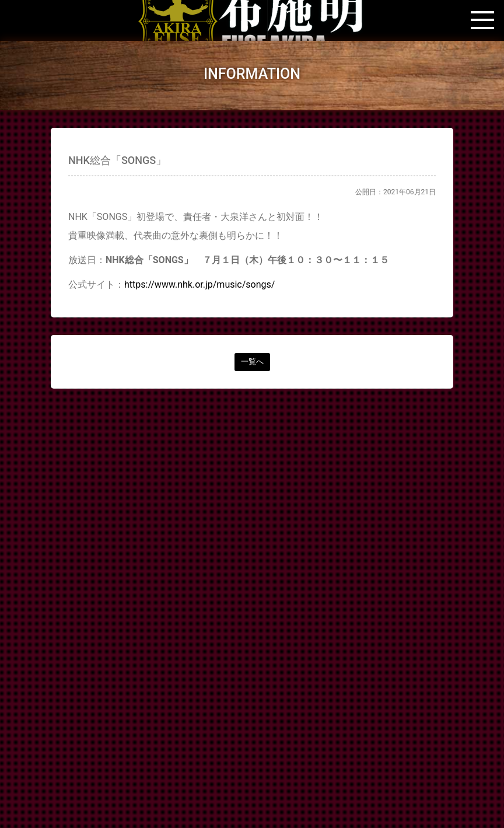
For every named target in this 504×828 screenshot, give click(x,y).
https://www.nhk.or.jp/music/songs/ (199, 284)
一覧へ (252, 361)
